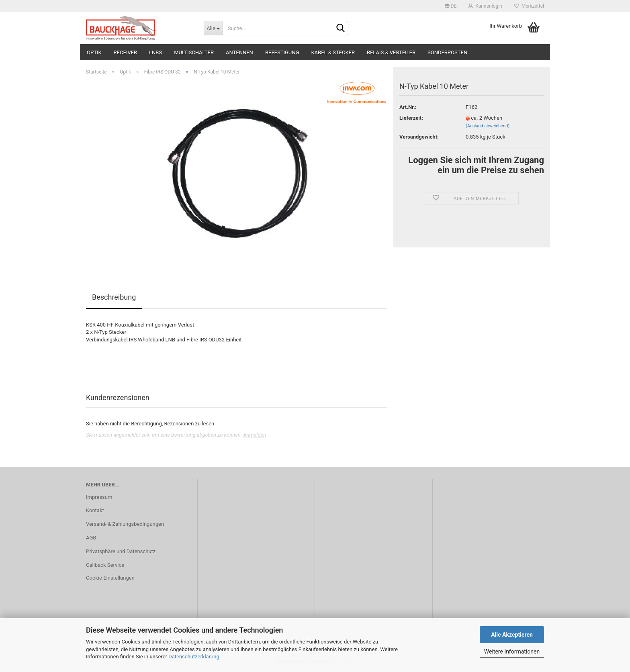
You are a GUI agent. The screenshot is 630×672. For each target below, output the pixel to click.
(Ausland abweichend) (488, 126)
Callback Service (105, 565)
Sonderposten (447, 52)
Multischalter (194, 52)
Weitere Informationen (512, 652)
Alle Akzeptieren (512, 635)
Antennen (239, 52)
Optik (94, 52)
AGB (91, 538)
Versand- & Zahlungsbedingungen (125, 524)
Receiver (125, 52)
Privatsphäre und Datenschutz (121, 551)
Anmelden (255, 435)
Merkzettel (529, 6)
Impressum (99, 497)
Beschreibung (114, 297)
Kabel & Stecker (333, 52)
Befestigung (282, 52)
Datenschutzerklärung (194, 657)
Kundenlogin (485, 6)
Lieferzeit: (411, 118)
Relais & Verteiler (391, 52)
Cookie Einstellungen (110, 578)
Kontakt (95, 510)
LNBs (155, 52)
